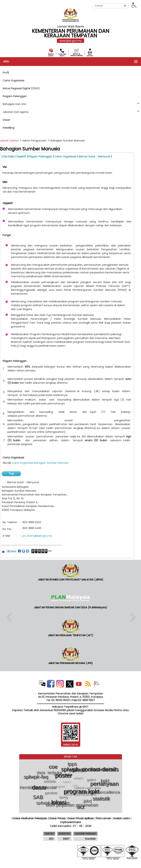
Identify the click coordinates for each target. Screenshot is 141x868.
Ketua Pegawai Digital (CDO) (21, 88)
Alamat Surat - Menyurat (95, 156)
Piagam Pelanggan (15, 96)
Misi (12, 156)
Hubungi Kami (62, 55)
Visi (5, 156)
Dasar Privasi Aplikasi (81, 818)
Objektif (21, 156)
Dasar (6, 120)
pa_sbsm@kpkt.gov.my (37, 536)
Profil (6, 73)
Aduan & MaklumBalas (76, 55)
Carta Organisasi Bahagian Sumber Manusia (40, 463)
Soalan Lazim (51, 55)
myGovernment (71, 822)
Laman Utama (9, 141)
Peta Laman (90, 55)
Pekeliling (9, 128)
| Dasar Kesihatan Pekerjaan (30, 818)
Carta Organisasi (13, 80)
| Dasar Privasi (57, 818)
